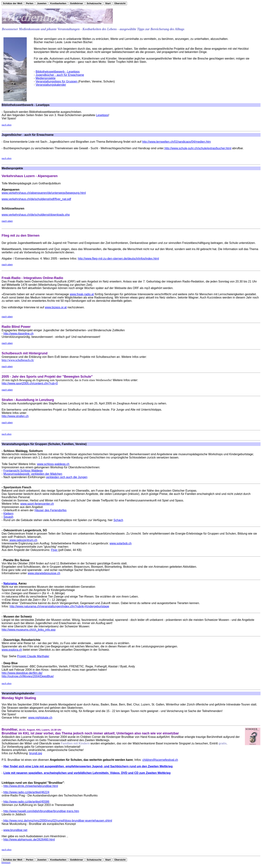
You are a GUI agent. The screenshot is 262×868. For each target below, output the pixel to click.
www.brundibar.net (15, 830)
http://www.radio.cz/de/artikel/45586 (26, 802)
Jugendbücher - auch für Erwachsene (60, 75)
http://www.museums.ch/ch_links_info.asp (29, 630)
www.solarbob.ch (121, 543)
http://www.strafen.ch (15, 416)
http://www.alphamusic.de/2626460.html (29, 840)
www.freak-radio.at (82, 294)
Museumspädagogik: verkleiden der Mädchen (33, 474)
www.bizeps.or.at (56, 307)
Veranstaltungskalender (51, 85)
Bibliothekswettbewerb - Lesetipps (58, 72)
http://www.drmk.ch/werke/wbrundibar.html (31, 786)
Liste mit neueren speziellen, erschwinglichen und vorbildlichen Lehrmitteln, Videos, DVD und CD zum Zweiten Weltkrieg (87, 773)
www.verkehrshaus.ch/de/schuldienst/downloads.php (36, 215)
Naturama (10, 583)
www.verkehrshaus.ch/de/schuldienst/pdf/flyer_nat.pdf (36, 199)
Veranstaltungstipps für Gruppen (57, 81)
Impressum (6, 863)
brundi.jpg (36, 753)
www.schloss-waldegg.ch (53, 464)
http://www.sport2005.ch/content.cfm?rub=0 (30, 383)
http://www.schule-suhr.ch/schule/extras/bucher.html (198, 148)
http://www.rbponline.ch (18, 334)
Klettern (8, 514)
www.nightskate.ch (40, 718)
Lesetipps (102, 115)
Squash (8, 517)
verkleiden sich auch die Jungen (67, 477)
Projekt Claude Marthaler (33, 656)
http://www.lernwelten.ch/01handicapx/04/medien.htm (176, 142)
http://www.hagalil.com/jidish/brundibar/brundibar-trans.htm (41, 811)
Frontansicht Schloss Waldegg (23, 471)
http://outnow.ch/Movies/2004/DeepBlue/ (28, 676)
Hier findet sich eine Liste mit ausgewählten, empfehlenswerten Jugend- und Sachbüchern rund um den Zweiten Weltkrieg (88, 766)
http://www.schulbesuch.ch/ (18, 360)
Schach (118, 520)
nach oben (7, 125)
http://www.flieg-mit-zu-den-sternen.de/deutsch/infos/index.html (118, 259)
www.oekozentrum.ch (23, 540)
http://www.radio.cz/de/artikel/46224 (26, 792)
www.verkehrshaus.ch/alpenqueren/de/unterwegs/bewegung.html (44, 193)
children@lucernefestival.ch (160, 760)
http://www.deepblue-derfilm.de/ (22, 673)
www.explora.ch (12, 650)
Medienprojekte (46, 78)
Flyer (55, 550)
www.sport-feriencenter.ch (37, 504)
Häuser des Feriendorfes (51, 510)
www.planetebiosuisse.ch (44, 573)
